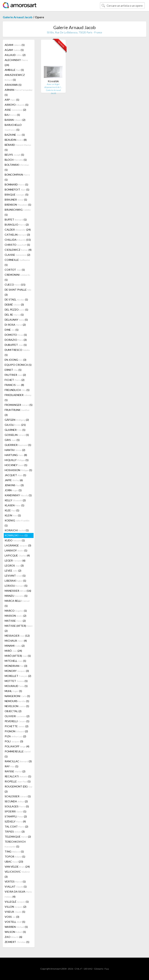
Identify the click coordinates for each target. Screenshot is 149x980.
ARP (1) (12, 100)
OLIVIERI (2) (17, 716)
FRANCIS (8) (14, 385)
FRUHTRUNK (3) (17, 412)
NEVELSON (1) (17, 706)
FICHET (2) (15, 380)
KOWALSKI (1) (16, 535)
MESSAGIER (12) (17, 636)
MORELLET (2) (18, 676)
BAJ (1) (12, 115)
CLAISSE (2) (17, 255)
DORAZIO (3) (16, 340)
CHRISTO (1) (17, 245)
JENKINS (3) (14, 485)
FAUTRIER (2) (15, 375)
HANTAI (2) (15, 450)
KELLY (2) (15, 500)
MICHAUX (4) (16, 641)
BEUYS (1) (14, 155)
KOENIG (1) (17, 523)
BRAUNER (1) (16, 200)
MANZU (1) (16, 596)
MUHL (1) (13, 691)
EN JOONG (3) (15, 360)
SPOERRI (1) (15, 811)
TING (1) (14, 851)
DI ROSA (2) (15, 325)
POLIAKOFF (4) (17, 746)
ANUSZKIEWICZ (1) (15, 77)
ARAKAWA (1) (13, 85)
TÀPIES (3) (15, 832)
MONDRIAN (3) (16, 666)
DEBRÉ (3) (14, 305)
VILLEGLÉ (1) (17, 902)
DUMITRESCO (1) (17, 352)
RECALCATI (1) (18, 776)
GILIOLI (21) (15, 425)
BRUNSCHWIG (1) (18, 212)
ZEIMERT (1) (17, 942)
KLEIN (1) (13, 515)
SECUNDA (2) (16, 801)
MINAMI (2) (15, 646)
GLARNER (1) (15, 430)
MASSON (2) (15, 616)
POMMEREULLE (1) (18, 754)
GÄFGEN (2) (17, 420)
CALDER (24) (18, 230)
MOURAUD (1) (16, 686)
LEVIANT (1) (15, 576)
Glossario (99, 969)
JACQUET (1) (15, 475)
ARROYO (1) (17, 105)
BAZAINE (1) (15, 135)
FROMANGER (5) (19, 405)
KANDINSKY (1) (18, 495)
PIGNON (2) (16, 731)
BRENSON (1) (18, 205)
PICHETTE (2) (17, 726)
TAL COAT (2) (16, 826)
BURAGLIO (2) (17, 225)
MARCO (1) (16, 611)
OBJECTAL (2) (13, 711)
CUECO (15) (15, 285)
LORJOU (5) (16, 586)
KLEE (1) (12, 510)
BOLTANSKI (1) (17, 167)
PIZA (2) (15, 736)
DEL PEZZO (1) (16, 310)
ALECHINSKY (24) (16, 62)
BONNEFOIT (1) (17, 189)
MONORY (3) (17, 671)
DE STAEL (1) (16, 299)
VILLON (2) (15, 907)
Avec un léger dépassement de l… (53, 86)
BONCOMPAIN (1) (17, 177)
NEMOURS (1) (17, 701)
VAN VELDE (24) (17, 867)
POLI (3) (14, 741)
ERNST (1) (13, 370)
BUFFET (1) (16, 220)
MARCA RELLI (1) (17, 603)
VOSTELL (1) (15, 922)
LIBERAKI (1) (15, 581)
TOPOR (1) (15, 856)
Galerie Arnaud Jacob (18, 17)
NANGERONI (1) (17, 696)
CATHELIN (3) (17, 235)
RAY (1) (11, 766)
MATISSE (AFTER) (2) (19, 628)
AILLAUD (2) (15, 55)
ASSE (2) (15, 110)
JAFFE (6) (14, 480)
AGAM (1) (14, 50)
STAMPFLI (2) (16, 816)
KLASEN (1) (14, 505)
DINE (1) (12, 330)
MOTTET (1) (16, 681)
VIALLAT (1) (16, 887)
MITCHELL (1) (15, 661)
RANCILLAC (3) (18, 761)
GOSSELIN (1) (17, 435)
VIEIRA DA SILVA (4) (18, 894)
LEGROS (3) (14, 565)
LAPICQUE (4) (17, 555)
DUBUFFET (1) (16, 345)
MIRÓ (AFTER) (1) (18, 656)
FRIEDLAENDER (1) (18, 397)
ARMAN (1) (19, 92)
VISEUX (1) (15, 912)
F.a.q (107, 969)
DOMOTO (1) (16, 335)
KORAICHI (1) (17, 530)
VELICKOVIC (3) (17, 874)
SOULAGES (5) (17, 806)
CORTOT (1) (15, 270)
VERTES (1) (15, 881)
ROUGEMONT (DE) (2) (18, 789)
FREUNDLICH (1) (17, 390)
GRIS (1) (12, 440)
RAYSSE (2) (15, 771)
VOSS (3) (12, 917)
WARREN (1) (16, 927)
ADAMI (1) (15, 45)
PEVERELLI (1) (17, 721)
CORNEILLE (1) (17, 262)
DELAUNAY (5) (16, 320)
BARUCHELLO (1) (13, 127)
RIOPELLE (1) (18, 781)
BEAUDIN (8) (16, 140)
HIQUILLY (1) (17, 460)
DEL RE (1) (14, 315)
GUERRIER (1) (18, 445)
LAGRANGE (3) (18, 545)
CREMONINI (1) (17, 277)
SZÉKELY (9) (15, 821)
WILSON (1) (15, 932)
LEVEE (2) (13, 571)
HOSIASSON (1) (18, 470)
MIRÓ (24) (13, 651)
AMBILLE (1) (14, 70)
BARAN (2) (15, 120)
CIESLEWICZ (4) (18, 250)
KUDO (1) (15, 540)
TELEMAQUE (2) (18, 837)
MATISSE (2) (15, 621)
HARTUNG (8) (16, 455)
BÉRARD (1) (18, 147)
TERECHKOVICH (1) (15, 844)
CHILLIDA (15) (18, 240)
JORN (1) (13, 490)
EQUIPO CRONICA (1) (18, 365)
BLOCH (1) (16, 160)
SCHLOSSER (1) (18, 796)
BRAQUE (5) (17, 195)
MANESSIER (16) (18, 591)
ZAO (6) (13, 937)
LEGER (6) (15, 560)
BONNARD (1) (16, 184)
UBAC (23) (14, 862)
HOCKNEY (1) (16, 465)
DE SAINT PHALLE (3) (18, 292)
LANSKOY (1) (16, 550)
